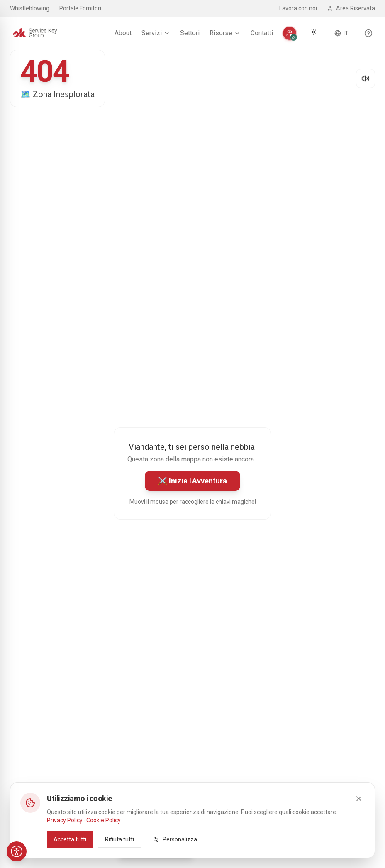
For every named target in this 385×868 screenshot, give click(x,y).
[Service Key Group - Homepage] (35, 33)
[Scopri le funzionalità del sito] (368, 33)
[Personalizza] (290, 33)
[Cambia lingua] (341, 33)
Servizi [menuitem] (156, 33)
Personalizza (175, 839)
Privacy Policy (65, 820)
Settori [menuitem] (190, 33)
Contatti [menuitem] (262, 33)
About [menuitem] (123, 33)
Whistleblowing (30, 8)
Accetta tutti (70, 839)
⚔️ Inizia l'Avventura (192, 481)
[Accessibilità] (17, 851)
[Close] (359, 799)
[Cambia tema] (314, 32)
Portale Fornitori (80, 8)
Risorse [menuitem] (225, 33)
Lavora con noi (298, 8)
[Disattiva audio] (366, 78)
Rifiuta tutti (119, 839)
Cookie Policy (104, 820)
